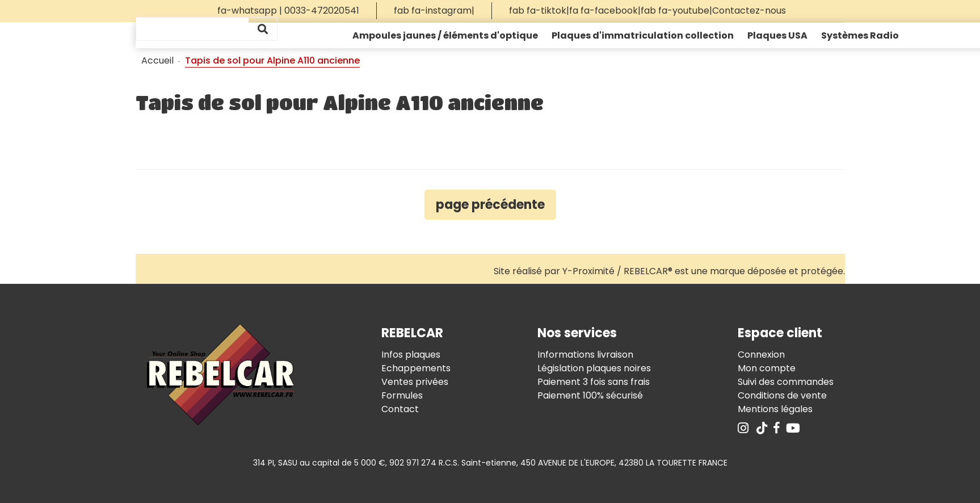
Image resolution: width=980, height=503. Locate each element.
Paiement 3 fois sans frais (594, 382)
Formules (402, 395)
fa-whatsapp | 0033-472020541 (288, 11)
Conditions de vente (782, 395)
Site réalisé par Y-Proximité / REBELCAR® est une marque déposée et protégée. (669, 271)
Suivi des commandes (786, 382)
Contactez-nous (749, 11)
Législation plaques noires (594, 368)
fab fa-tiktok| (539, 11)
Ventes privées (415, 382)
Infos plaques (411, 355)
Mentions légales (775, 409)
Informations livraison (585, 355)
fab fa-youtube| (676, 11)
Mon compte (767, 368)
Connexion (761, 355)
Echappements (416, 368)
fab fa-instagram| (434, 11)
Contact (400, 409)
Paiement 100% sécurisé (590, 395)
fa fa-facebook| (605, 11)
